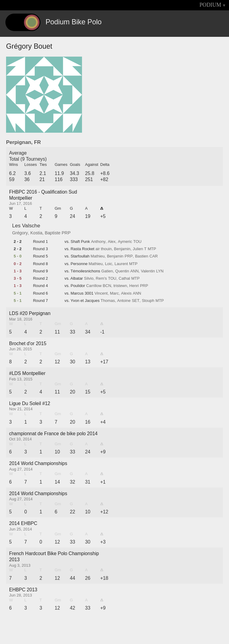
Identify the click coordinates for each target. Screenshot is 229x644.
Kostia (36, 233)
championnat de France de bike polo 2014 (53, 434)
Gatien (107, 271)
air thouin (103, 249)
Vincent (101, 293)
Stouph (148, 301)
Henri (134, 286)
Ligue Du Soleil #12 (30, 403)
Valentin (148, 271)
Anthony (98, 242)
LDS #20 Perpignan (30, 313)
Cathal (125, 278)
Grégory (20, 233)
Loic (109, 264)
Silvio (89, 278)
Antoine (124, 301)
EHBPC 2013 (23, 590)
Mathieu (97, 256)
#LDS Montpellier (27, 373)
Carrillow (94, 286)
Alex (112, 242)
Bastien (142, 256)
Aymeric (125, 242)
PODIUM (210, 5)
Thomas (108, 301)
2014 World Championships (38, 463)
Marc (114, 293)
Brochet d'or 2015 (28, 343)
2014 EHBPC (23, 523)
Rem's (101, 278)
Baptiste (53, 233)
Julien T (140, 249)
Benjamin (122, 249)
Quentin (122, 271)
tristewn (120, 286)
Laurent (121, 264)
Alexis (126, 293)
